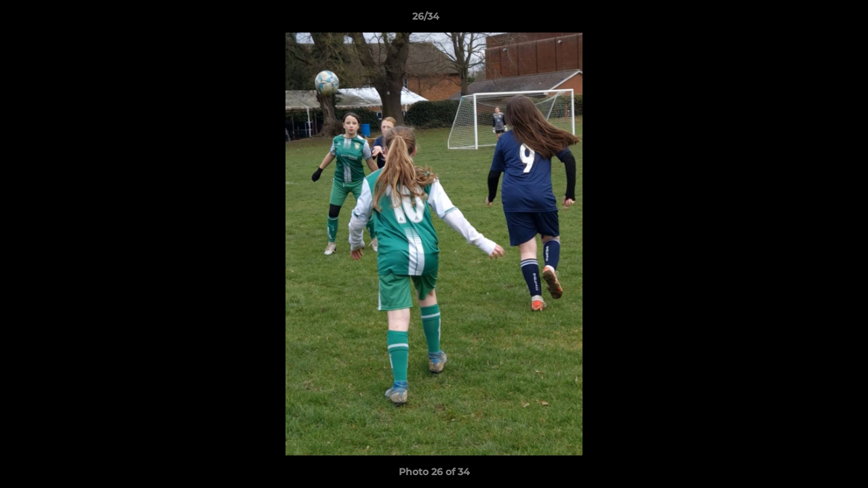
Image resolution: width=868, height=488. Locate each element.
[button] (811, 20)
